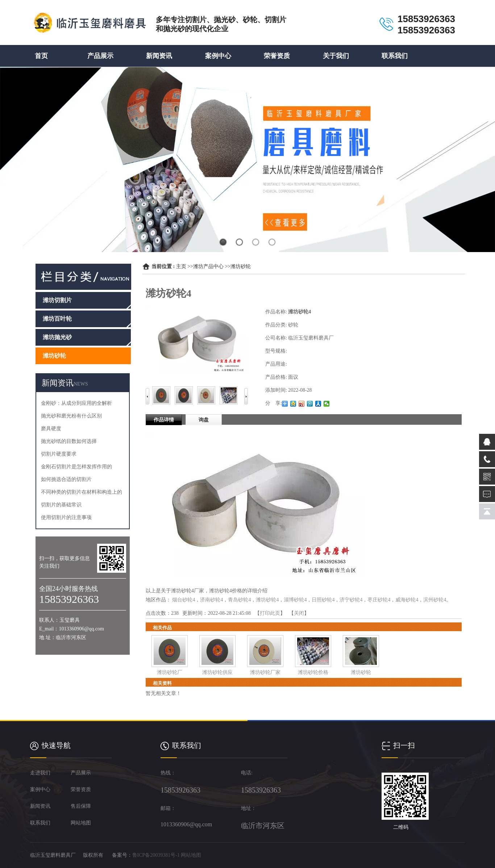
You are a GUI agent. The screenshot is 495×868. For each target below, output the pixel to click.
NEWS (81, 384)
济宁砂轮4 (351, 600)
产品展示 (100, 56)
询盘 (204, 420)
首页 (41, 56)
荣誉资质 (277, 56)
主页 (181, 266)
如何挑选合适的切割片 (66, 479)
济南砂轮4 (211, 600)
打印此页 (270, 613)
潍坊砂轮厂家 (265, 672)
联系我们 (395, 56)
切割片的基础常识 (61, 505)
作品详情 (164, 420)
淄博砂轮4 (295, 600)
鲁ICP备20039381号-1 (156, 855)
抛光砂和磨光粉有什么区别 (71, 416)
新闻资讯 (159, 56)
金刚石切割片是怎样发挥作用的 (76, 467)
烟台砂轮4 (184, 600)
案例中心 (218, 56)
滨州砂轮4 (435, 600)
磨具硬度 (51, 429)
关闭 (299, 613)
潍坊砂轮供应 (217, 672)
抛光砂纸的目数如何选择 (69, 441)
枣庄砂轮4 (379, 600)
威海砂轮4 (407, 600)
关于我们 (336, 56)
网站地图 (191, 855)
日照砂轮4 (323, 600)
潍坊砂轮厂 (170, 672)
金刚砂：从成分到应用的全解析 (76, 403)
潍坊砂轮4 (267, 600)
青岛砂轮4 (239, 600)
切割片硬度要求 (59, 454)
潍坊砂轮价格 (313, 672)
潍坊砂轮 (241, 266)
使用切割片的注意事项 (66, 517)
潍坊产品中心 (208, 266)
